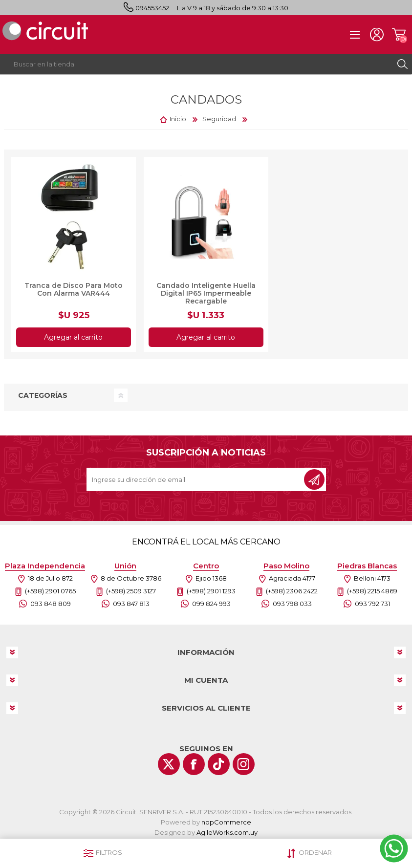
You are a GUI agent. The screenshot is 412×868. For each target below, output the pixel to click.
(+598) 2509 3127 (131, 591)
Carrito (399, 35)
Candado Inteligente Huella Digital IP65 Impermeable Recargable (206, 293)
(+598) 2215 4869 (372, 591)
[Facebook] (194, 764)
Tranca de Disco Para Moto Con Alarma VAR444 (74, 289)
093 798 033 (292, 604)
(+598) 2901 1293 (211, 591)
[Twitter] (169, 764)
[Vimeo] (219, 764)
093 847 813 (131, 604)
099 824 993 (211, 604)
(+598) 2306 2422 (292, 591)
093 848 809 (51, 604)
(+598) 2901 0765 (50, 591)
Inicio (178, 119)
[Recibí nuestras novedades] (196, 479)
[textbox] (196, 64)
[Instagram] (244, 764)
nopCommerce (226, 822)
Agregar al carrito (74, 337)
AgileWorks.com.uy (227, 832)
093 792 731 (372, 604)
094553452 (152, 8)
